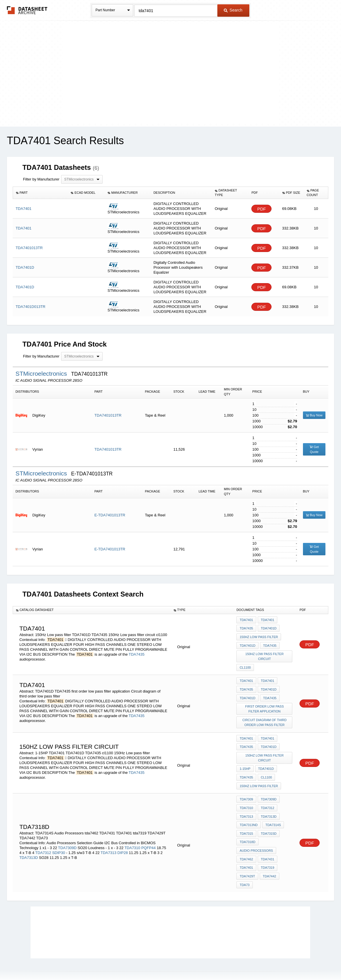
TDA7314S (273, 810)
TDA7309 (246, 787)
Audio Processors (256, 833)
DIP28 (123, 836)
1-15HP (245, 758)
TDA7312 (43, 836)
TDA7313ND (248, 810)
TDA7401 (246, 620)
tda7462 (246, 841)
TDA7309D (67, 831)
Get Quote (314, 449)
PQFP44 (148, 831)
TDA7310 (132, 831)
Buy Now (314, 415)
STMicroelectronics (42, 374)
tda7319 (267, 849)
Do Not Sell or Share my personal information (168, 961)
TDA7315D (268, 818)
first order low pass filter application (265, 702)
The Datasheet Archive (27, 10)
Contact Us (256, 961)
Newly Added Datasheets (76, 961)
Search (233, 10)
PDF (261, 209)
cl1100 (245, 664)
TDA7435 (136, 652)
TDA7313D (29, 841)
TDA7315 (246, 818)
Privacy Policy (113, 961)
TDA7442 (269, 857)
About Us (278, 961)
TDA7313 (109, 836)
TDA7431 (267, 841)
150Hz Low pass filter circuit (265, 653)
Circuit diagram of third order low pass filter (265, 715)
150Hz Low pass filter (259, 635)
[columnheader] (40, 193)
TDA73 (244, 864)
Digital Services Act (226, 961)
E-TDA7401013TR (110, 515)
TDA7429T (247, 857)
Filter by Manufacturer (41, 179)
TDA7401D (268, 628)
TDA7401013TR (108, 415)
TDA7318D (247, 825)
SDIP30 (59, 836)
